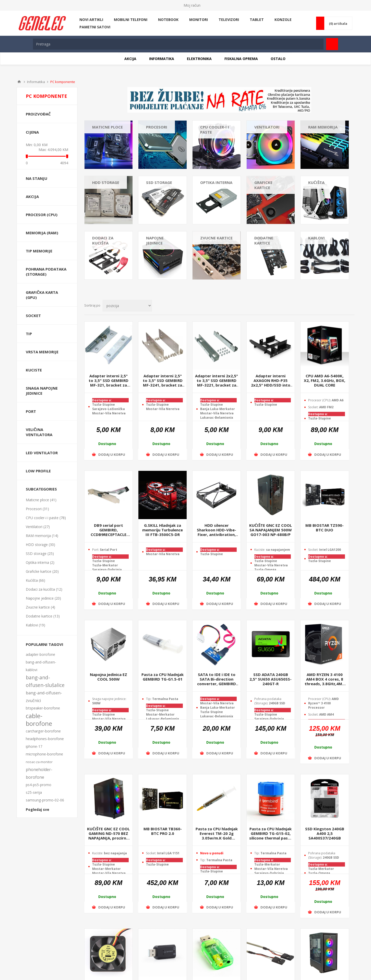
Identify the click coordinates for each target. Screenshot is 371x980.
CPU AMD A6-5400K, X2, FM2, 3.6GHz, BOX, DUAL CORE (325, 380)
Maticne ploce (107, 127)
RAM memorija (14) (42, 536)
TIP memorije (39, 251)
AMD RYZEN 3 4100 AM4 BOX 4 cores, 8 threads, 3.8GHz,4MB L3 (325, 679)
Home (19, 82)
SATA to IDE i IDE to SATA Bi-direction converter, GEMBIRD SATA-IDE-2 (217, 679)
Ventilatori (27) (38, 527)
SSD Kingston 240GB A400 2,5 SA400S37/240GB (325, 833)
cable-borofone (39, 720)
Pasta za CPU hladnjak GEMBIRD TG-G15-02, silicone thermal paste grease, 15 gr (271, 833)
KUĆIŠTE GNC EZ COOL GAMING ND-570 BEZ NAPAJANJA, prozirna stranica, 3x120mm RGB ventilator (108, 833)
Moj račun (192, 5)
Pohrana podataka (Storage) (46, 272)
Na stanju (37, 178)
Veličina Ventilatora (39, 432)
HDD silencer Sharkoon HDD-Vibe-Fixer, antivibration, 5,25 (217, 530)
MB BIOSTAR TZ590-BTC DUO (325, 528)
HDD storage (106, 182)
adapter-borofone (40, 654)
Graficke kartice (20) (42, 571)
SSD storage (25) (40, 553)
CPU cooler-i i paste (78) (46, 518)
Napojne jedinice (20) (43, 598)
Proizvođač (38, 114)
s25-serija (34, 792)
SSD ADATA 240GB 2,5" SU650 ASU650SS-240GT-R (271, 679)
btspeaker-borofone (43, 708)
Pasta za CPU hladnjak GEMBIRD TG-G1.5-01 (163, 677)
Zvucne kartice (216, 238)
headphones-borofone (45, 739)
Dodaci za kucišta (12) (44, 589)
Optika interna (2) (40, 562)
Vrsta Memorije (42, 352)
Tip (29, 334)
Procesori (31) (37, 509)
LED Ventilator (42, 453)
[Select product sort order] (127, 306)
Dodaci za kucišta (103, 240)
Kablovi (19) (35, 625)
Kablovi (316, 238)
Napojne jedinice (155, 240)
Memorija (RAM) (42, 233)
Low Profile (38, 471)
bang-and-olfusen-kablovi (41, 666)
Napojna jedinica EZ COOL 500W (109, 677)
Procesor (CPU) (42, 215)
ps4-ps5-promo (39, 785)
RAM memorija (323, 127)
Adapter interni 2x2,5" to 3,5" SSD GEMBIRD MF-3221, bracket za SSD (217, 380)
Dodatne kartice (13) (43, 616)
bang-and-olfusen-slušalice (45, 681)
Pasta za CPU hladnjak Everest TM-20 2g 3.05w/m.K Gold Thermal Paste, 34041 (217, 833)
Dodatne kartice (264, 240)
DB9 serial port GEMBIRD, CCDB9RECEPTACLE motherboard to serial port (109, 530)
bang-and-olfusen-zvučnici (44, 697)
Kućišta (316, 182)
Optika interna (216, 182)
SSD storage (159, 182)
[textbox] (178, 44)
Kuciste (34, 370)
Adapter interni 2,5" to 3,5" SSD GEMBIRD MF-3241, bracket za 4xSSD (163, 380)
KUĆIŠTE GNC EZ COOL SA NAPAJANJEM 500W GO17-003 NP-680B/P (271, 530)
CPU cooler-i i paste (215, 130)
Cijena (32, 132)
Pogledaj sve (38, 809)
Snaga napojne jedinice (42, 391)
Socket (33, 316)
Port (31, 411)
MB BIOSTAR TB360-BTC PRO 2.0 (163, 831)
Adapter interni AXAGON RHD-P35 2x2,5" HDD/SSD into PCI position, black (271, 380)
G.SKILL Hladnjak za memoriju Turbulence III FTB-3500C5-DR (163, 530)
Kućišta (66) (35, 580)
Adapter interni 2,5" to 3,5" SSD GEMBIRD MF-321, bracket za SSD (109, 380)
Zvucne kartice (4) (40, 607)
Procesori (157, 127)
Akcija (32, 196)
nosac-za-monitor (39, 762)
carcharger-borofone (43, 731)
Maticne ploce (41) (41, 500)
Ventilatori (267, 127)
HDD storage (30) (40, 545)
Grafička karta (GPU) (42, 295)
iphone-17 (34, 746)
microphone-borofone (44, 754)
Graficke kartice (263, 185)
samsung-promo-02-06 (45, 800)
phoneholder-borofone (39, 773)
